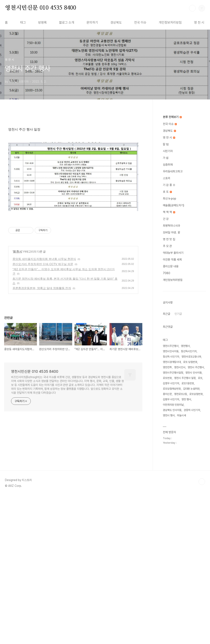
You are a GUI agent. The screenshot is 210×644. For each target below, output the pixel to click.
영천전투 (167, 367)
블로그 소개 (67, 23)
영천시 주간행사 (196, 367)
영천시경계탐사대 (172, 362)
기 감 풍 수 (169, 185)
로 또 (167, 192)
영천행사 (185, 346)
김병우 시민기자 (171, 399)
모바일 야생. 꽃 (171, 232)
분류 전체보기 (172, 117)
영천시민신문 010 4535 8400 (41, 8)
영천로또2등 (181, 394)
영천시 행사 (169, 415)
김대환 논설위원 (191, 389)
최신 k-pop (169, 199)
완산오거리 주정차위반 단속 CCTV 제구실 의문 (43, 447)
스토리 (167, 178)
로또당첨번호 (196, 394)
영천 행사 (186, 399)
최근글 (167, 314)
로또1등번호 (188, 383)
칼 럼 (166, 144)
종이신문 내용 (171, 266)
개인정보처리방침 (170, 23)
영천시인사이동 (171, 351)
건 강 (166, 219)
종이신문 (167, 394)
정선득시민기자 (189, 351)
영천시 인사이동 (194, 373)
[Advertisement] (73, 151)
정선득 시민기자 (171, 357)
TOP (202, 630)
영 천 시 (199, 23)
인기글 (178, 314)
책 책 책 (169, 212)
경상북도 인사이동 (172, 410)
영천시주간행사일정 (173, 373)
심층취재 (168, 165)
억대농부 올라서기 (173, 253)
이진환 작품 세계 (172, 260)
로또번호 (167, 378)
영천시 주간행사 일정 (185, 378)
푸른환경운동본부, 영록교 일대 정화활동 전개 (42, 471)
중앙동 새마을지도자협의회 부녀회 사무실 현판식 (44, 442)
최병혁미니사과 (171, 226)
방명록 (42, 23)
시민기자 (168, 151)
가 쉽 (166, 158)
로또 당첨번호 (190, 362)
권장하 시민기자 (192, 410)
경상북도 (116, 23)
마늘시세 (181, 415)
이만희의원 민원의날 (173, 405)
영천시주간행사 (171, 346)
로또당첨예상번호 (172, 389)
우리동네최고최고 (173, 171)
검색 (192, 8)
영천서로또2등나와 (191, 357)
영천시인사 (180, 367)
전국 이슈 (140, 23)
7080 (167, 273)
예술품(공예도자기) (173, 205)
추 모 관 (167, 246)
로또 (200, 378)
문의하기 (92, 23)
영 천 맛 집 (169, 239)
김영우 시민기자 (171, 383)
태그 (23, 23)
